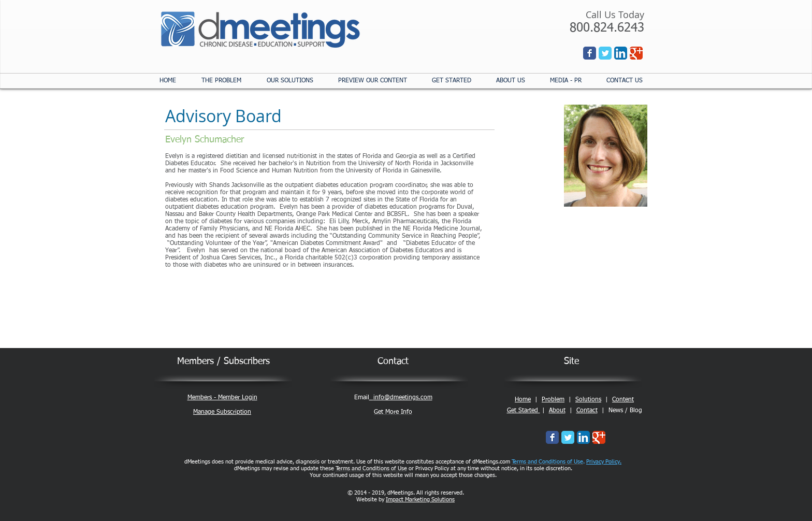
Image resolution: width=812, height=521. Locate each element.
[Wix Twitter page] (605, 53)
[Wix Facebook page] (590, 53)
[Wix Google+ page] (636, 53)
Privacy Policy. (604, 462)
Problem (553, 400)
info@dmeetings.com (403, 398)
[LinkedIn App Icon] (621, 53)
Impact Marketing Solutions (420, 500)
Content (623, 400)
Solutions (588, 400)
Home (523, 400)
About (557, 411)
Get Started (524, 411)
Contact (587, 411)
